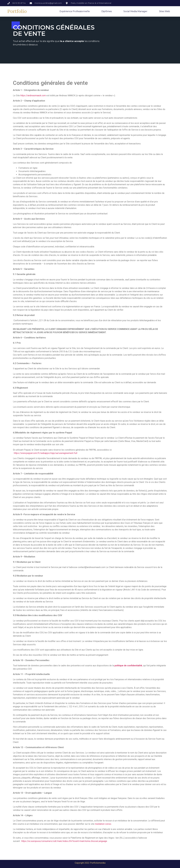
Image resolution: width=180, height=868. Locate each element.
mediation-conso (103, 824)
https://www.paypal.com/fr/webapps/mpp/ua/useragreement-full (46, 453)
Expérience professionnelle (75, 11)
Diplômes (107, 11)
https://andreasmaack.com (33, 95)
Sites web (165, 11)
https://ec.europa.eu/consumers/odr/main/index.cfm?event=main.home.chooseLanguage (64, 841)
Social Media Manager (135, 11)
